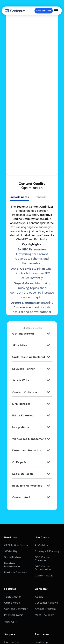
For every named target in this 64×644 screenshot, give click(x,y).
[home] (15, 11)
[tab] (19, 197)
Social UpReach (14, 557)
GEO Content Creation (43, 559)
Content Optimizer (16, 609)
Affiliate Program (45, 609)
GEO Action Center (16, 545)
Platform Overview (16, 572)
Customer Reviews (46, 603)
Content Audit (44, 576)
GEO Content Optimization (43, 568)
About (39, 597)
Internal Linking (13, 615)
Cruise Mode (12, 603)
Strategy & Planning (47, 551)
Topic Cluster (13, 597)
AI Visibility (11, 551)
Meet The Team (45, 615)
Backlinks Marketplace (12, 565)
